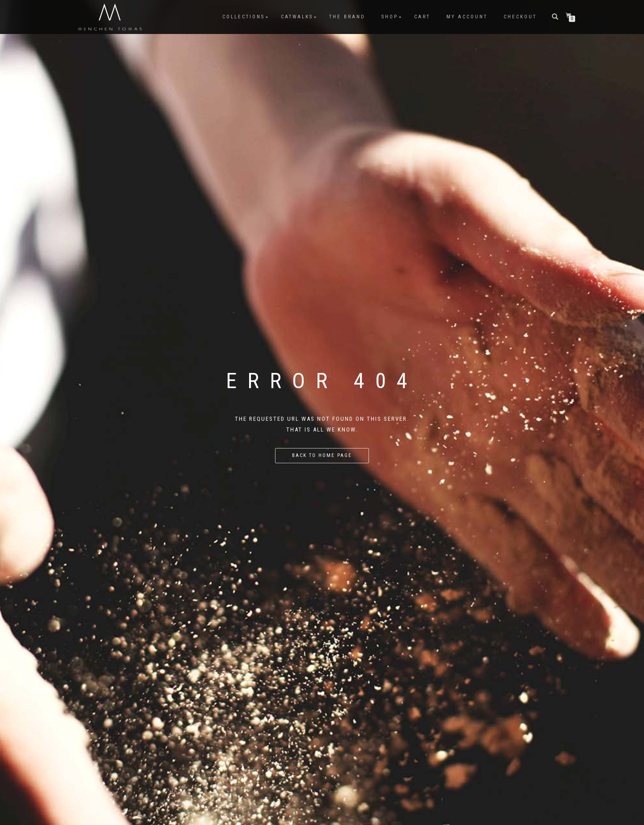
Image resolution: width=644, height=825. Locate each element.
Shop (390, 17)
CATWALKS (297, 17)
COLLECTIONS (244, 17)
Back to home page (322, 455)
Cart (422, 17)
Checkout (520, 17)
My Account (467, 17)
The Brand (347, 17)
